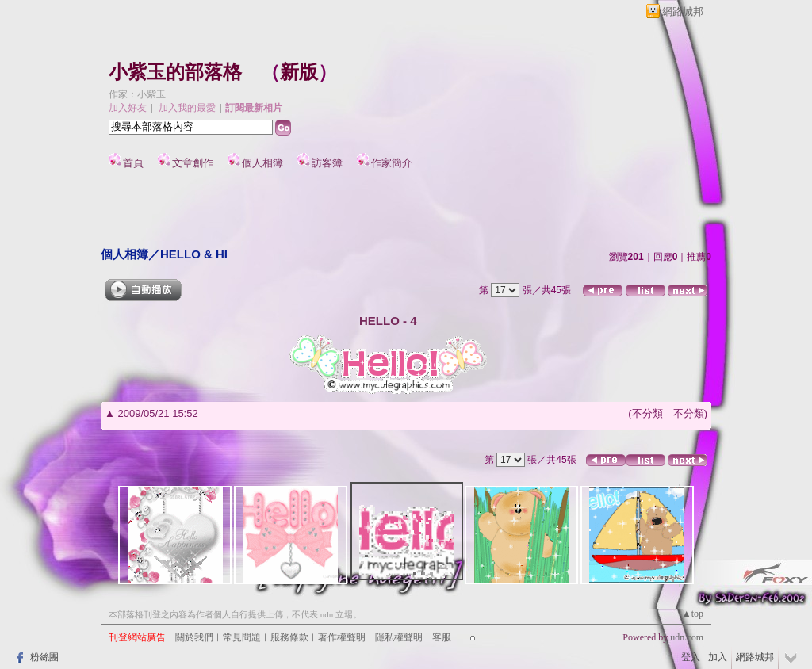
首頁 (133, 163)
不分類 (647, 413)
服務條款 (289, 637)
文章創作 (193, 163)
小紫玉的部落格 (175, 72)
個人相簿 (262, 163)
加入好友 (128, 108)
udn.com (687, 637)
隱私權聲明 (399, 637)
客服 (442, 637)
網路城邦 (683, 11)
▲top (693, 614)
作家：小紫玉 (137, 94)
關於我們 (194, 637)
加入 (718, 657)
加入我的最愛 (187, 108)
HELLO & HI (194, 254)
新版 (299, 72)
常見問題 (242, 637)
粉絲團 (44, 657)
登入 (691, 657)
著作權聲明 (342, 637)
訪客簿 (327, 163)
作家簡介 (392, 163)
